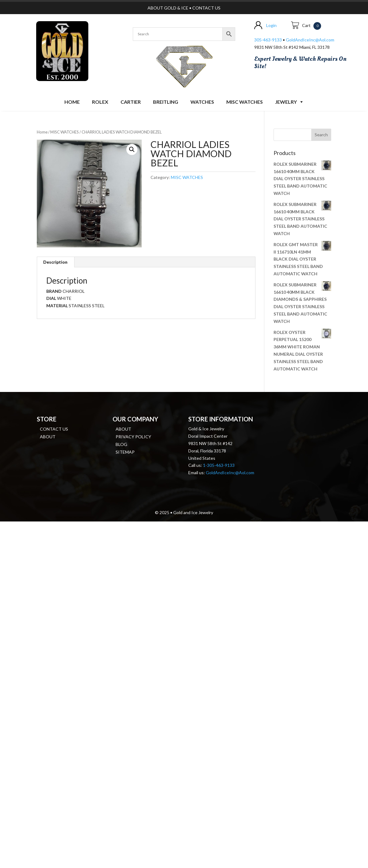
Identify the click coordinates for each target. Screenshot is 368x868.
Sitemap (125, 452)
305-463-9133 (268, 40)
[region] (184, 65)
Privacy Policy (133, 437)
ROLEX (100, 102)
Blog (121, 444)
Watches (202, 102)
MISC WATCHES (245, 102)
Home (72, 102)
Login (271, 25)
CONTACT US (206, 8)
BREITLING (166, 102)
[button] (132, 149)
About (48, 437)
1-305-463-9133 (219, 465)
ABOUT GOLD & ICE (168, 8)
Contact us (54, 429)
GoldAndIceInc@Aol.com (310, 40)
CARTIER (131, 102)
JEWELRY (286, 102)
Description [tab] (55, 262)
